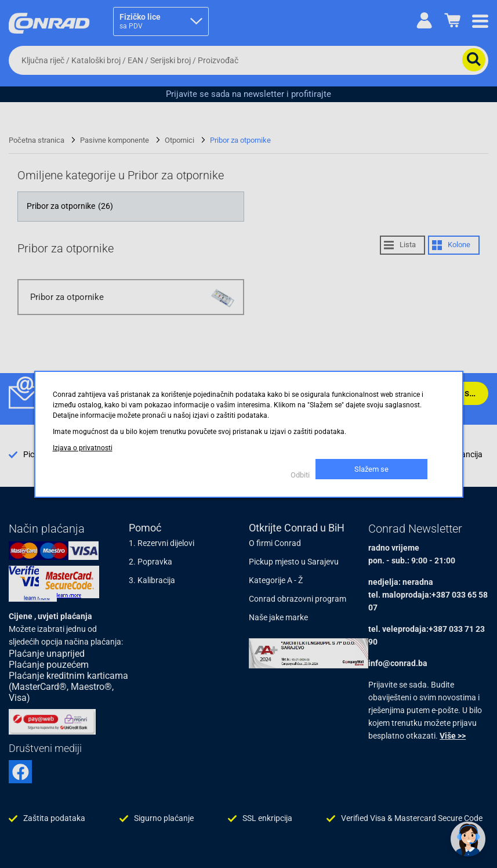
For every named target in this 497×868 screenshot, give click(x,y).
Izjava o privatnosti (83, 448)
